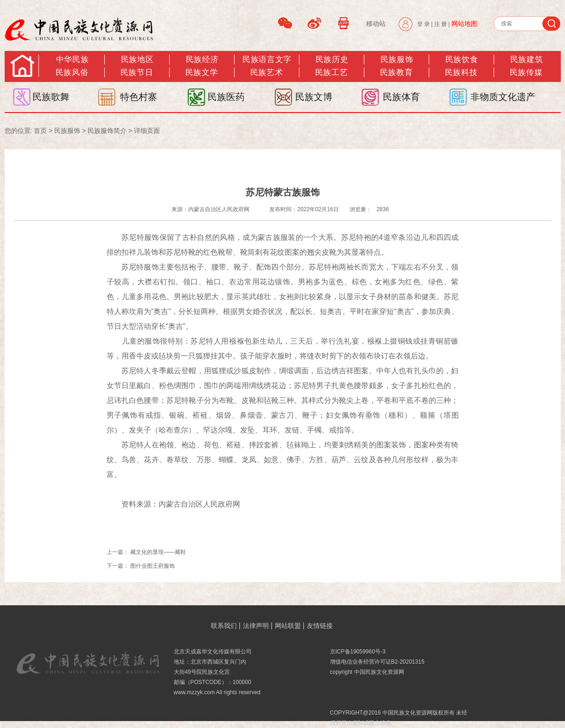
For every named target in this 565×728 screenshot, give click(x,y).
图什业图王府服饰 (152, 566)
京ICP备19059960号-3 (358, 652)
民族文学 (202, 72)
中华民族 (72, 60)
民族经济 (202, 60)
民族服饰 (67, 131)
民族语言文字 (267, 60)
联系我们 (224, 626)
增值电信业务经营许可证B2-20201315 (377, 662)
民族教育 (396, 72)
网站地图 (464, 24)
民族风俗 (72, 72)
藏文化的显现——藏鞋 (158, 552)
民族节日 (137, 72)
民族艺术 (267, 72)
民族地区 (137, 60)
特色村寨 (139, 97)
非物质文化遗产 (503, 97)
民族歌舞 (51, 97)
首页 (40, 131)
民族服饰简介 (107, 131)
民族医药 (226, 97)
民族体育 (401, 97)
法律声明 (256, 626)
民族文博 (314, 97)
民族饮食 (462, 60)
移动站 (376, 24)
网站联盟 (288, 626)
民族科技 (461, 72)
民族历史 (332, 60)
